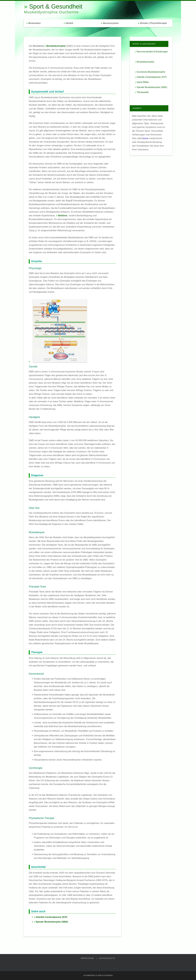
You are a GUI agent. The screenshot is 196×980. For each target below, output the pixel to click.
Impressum (87, 958)
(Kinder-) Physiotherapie (153, 23)
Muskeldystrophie (56, 46)
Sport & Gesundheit (56, 6)
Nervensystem (111, 23)
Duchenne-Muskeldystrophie (151, 72)
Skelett (69, 23)
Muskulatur (35, 23)
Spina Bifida (143, 82)
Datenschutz (107, 958)
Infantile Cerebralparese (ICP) (51, 917)
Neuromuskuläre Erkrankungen (152, 52)
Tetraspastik (143, 92)
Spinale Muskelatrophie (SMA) (52, 922)
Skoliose (63, 215)
